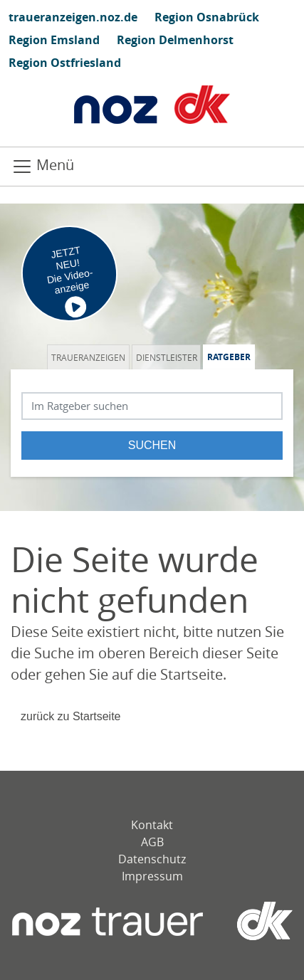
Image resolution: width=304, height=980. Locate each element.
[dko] (248, 921)
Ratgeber (229, 357)
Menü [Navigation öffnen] (43, 166)
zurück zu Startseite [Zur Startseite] (71, 716)
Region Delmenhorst (175, 40)
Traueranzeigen (88, 357)
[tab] (89, 357)
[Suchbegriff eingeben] (152, 406)
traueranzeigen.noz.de (73, 17)
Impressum (152, 876)
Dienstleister (167, 357)
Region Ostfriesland (65, 63)
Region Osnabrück (207, 17)
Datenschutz (152, 859)
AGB (152, 842)
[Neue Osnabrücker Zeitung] (108, 921)
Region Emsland (54, 40)
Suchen (152, 445)
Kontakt (152, 825)
